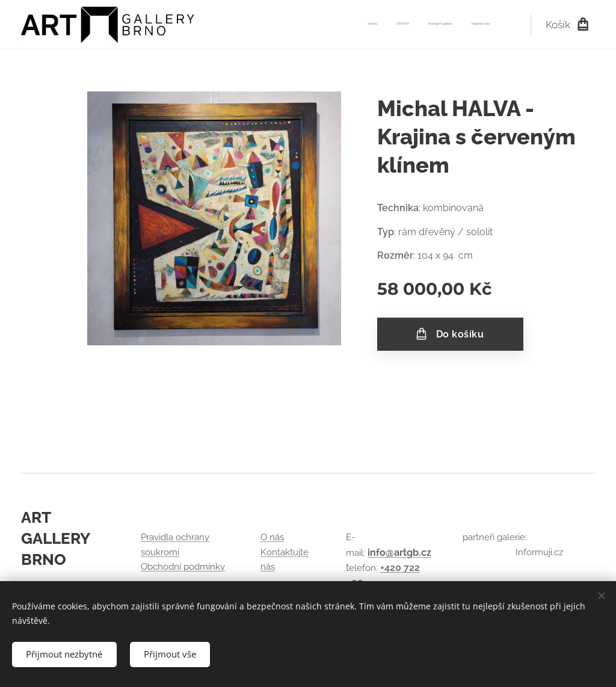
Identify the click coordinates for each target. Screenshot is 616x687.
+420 (392, 568)
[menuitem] (435, 25)
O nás (272, 538)
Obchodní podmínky (183, 567)
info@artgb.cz (399, 553)
